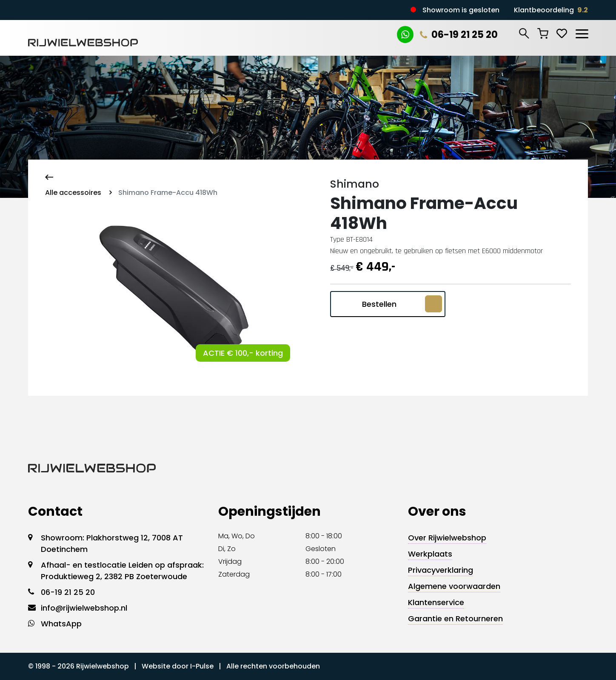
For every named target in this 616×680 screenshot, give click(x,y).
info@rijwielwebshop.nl (84, 608)
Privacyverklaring (441, 570)
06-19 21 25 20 (459, 35)
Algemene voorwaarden (454, 586)
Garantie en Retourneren (455, 619)
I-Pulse (202, 666)
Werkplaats (430, 554)
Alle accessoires (73, 193)
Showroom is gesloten (461, 10)
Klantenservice (436, 602)
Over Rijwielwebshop (447, 538)
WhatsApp (61, 624)
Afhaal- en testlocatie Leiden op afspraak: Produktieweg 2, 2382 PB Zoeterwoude (122, 571)
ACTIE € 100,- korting (243, 353)
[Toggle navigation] (582, 32)
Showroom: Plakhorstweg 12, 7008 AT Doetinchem (112, 543)
